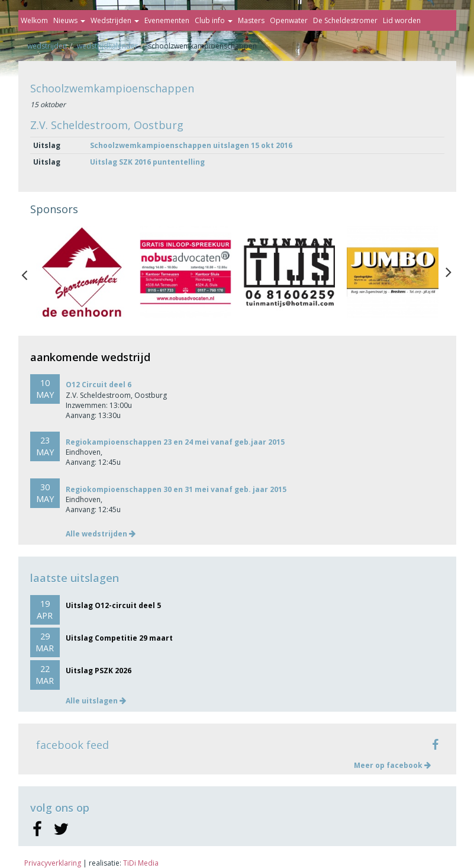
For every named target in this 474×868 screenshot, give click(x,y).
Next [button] (449, 272)
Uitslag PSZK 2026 (99, 671)
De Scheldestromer (345, 20)
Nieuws (69, 20)
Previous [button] (30, 272)
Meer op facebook (392, 765)
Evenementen (167, 20)
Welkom (34, 20)
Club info (214, 20)
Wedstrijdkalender (107, 46)
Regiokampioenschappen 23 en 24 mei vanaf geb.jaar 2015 (175, 442)
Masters (251, 20)
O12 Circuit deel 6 (99, 385)
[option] (82, 272)
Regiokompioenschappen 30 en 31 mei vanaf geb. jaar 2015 (176, 489)
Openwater (289, 20)
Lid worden (402, 20)
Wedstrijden (115, 20)
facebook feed (72, 745)
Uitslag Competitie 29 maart (119, 638)
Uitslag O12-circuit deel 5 (113, 605)
